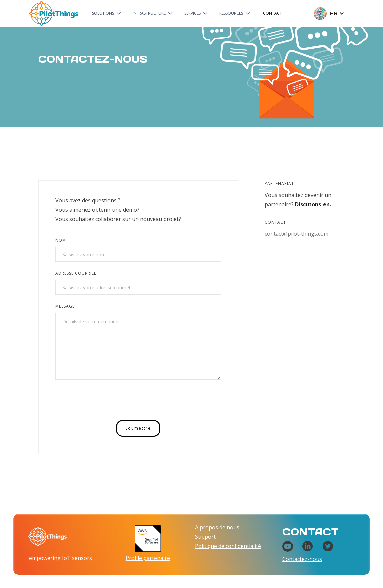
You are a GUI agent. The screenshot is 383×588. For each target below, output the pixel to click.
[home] (54, 13)
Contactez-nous (302, 559)
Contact (272, 13)
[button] (107, 13)
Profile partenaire (148, 558)
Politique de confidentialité (228, 546)
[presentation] (106, 401)
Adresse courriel (76, 273)
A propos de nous (217, 527)
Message (65, 306)
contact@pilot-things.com (296, 234)
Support (205, 537)
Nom (61, 240)
